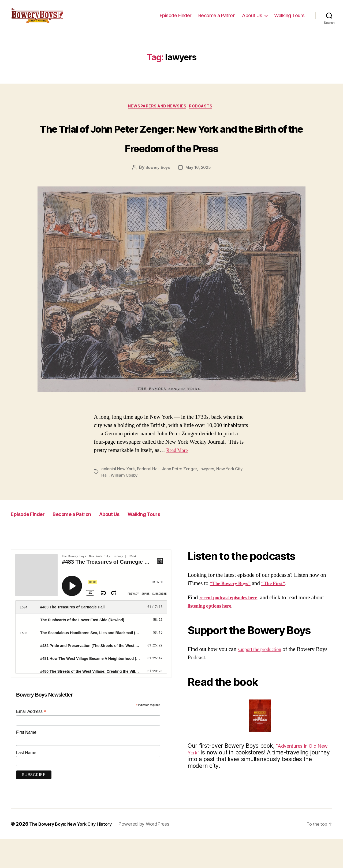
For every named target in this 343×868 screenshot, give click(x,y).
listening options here (227, 635)
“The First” (282, 612)
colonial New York (119, 497)
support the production (263, 678)
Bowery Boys (157, 196)
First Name (26, 761)
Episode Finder (176, 19)
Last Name (26, 781)
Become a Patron (217, 19)
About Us (252, 19)
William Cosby (125, 504)
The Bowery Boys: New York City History (76, 853)
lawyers (210, 497)
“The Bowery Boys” (234, 612)
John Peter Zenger (182, 497)
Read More (179, 479)
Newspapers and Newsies (156, 115)
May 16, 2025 (199, 196)
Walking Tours (289, 19)
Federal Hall (150, 497)
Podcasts (204, 115)
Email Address (31, 740)
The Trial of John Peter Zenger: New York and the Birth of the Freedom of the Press (171, 156)
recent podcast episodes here (233, 626)
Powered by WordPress (154, 853)
